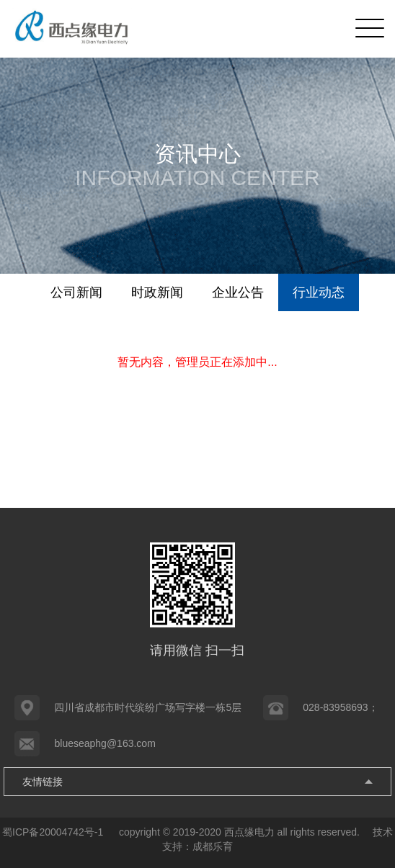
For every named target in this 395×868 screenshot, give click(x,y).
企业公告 (238, 292)
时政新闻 (157, 292)
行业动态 (319, 292)
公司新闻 (76, 292)
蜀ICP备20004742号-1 (54, 832)
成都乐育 (213, 846)
